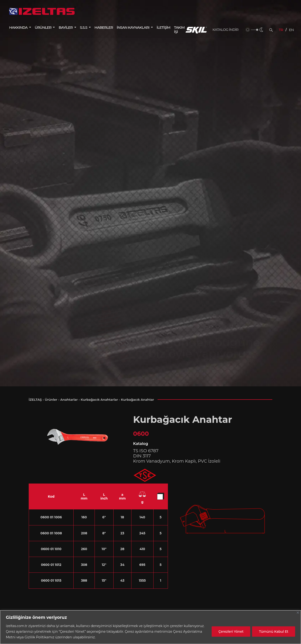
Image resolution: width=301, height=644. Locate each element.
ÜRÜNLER (44, 27)
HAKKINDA (19, 27)
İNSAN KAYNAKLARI (133, 27)
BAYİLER (66, 27)
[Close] (298, 613)
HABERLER (104, 27)
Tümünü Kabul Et (274, 632)
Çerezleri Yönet (231, 632)
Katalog (141, 444)
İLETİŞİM (163, 27)
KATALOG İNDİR (226, 30)
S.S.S (84, 27)
